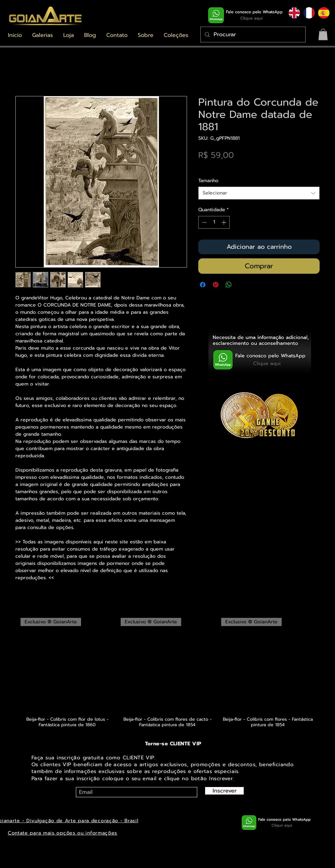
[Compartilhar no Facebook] (203, 285)
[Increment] (224, 222)
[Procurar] (252, 35)
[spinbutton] (214, 222)
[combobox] (259, 193)
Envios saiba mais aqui (225, 167)
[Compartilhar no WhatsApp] (229, 285)
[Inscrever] (224, 791)
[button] (43, 35)
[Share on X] (242, 285)
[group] (167, 673)
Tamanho (208, 181)
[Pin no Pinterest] (216, 285)
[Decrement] (204, 222)
